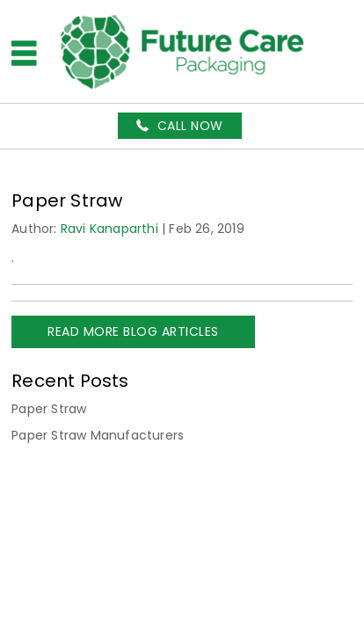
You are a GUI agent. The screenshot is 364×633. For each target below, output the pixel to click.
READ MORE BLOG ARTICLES (133, 331)
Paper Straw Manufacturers (98, 435)
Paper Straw (49, 409)
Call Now (190, 126)
